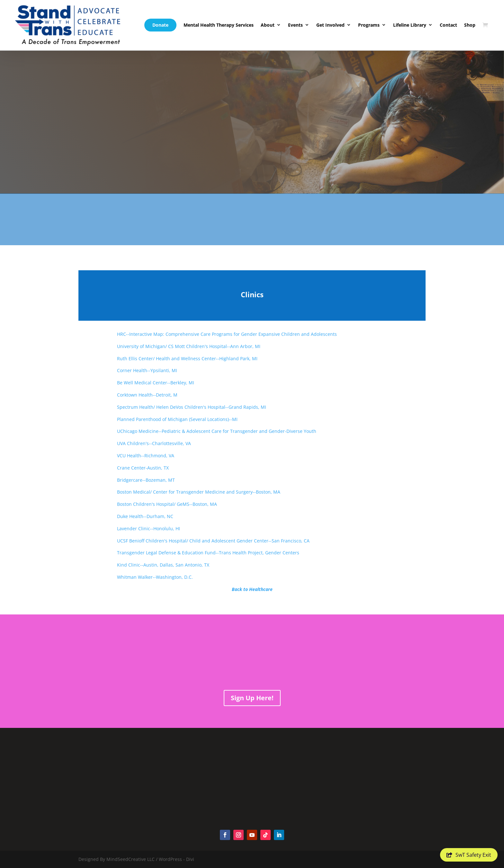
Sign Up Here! (252, 698)
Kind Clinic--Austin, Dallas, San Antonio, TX (163, 565)
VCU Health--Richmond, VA (146, 456)
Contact (448, 25)
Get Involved (330, 25)
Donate (160, 25)
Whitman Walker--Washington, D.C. (155, 577)
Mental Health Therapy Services (219, 25)
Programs (369, 25)
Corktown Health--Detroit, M (147, 395)
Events (295, 25)
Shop (470, 25)
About (268, 25)
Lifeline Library (410, 25)
